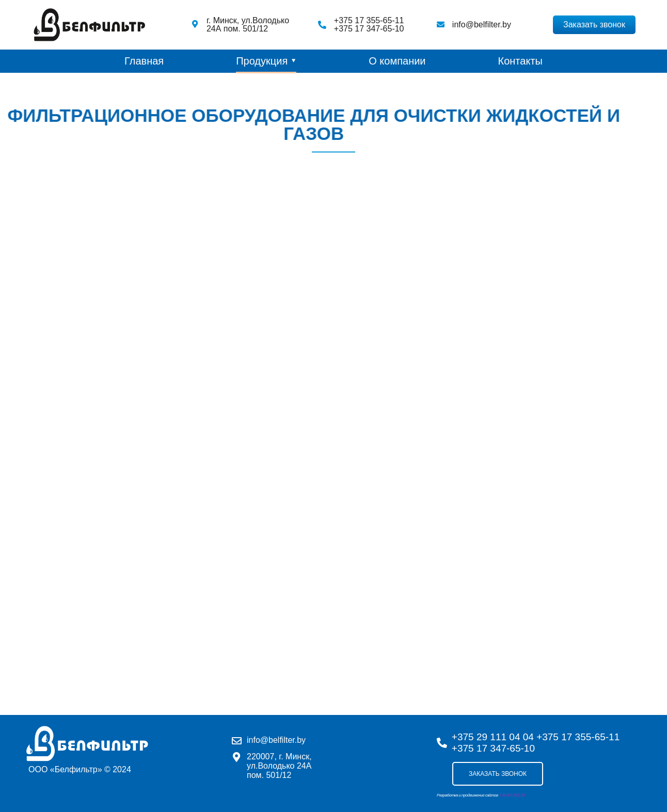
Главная (144, 61)
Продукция (262, 61)
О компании (397, 61)
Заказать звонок (498, 774)
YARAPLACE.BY (512, 795)
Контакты (520, 61)
